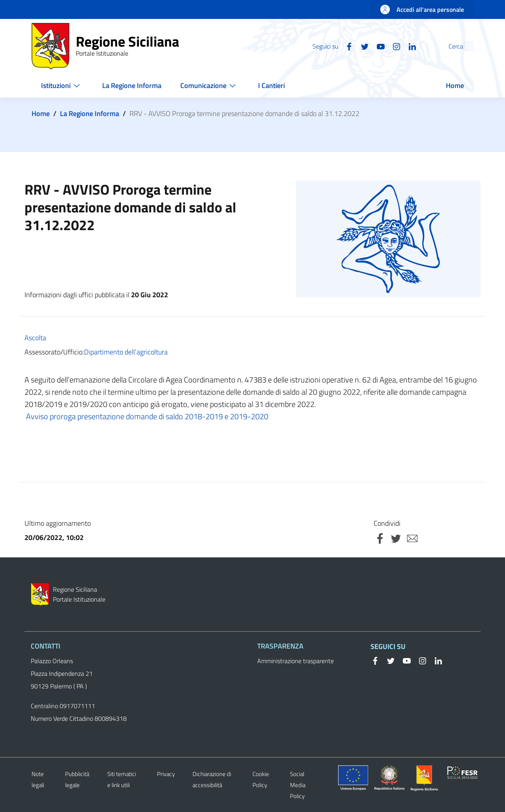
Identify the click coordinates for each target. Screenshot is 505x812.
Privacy (166, 774)
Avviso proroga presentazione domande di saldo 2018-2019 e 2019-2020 (146, 416)
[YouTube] (363, 46)
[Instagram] (378, 46)
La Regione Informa (90, 113)
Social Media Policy (298, 785)
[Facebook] (331, 46)
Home (41, 113)
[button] (464, 46)
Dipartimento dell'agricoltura (126, 352)
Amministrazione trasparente (296, 661)
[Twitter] (347, 46)
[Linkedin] (394, 46)
